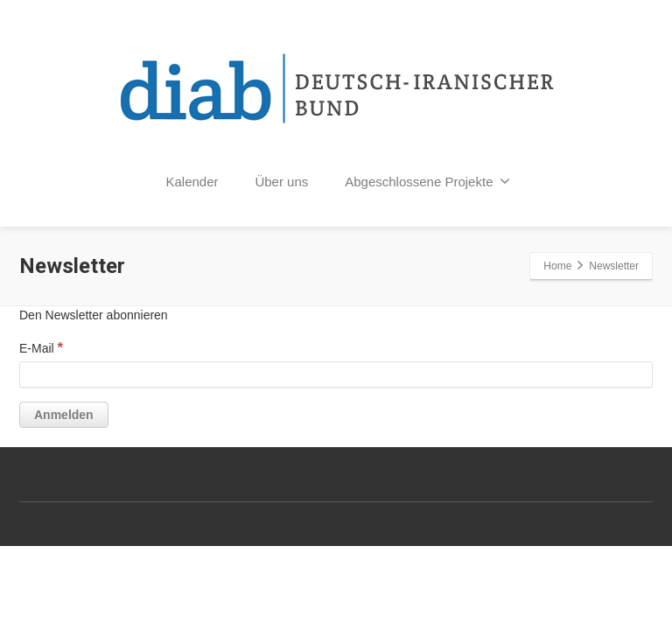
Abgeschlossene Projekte (427, 181)
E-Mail (41, 348)
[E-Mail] (336, 374)
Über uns (281, 182)
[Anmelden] (64, 415)
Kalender (192, 182)
